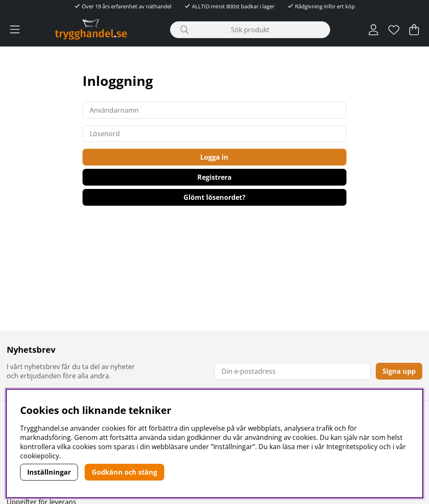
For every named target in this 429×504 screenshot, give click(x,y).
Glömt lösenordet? (214, 197)
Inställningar (49, 472)
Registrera (214, 177)
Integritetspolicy (352, 447)
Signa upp (399, 371)
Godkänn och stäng (124, 472)
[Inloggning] (373, 30)
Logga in (214, 157)
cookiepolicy (40, 456)
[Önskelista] (394, 30)
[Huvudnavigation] (15, 30)
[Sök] (250, 30)
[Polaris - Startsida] (91, 30)
